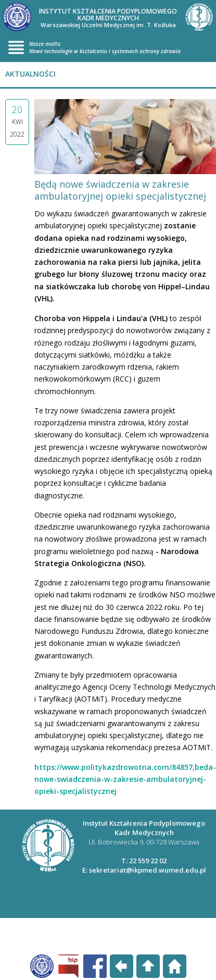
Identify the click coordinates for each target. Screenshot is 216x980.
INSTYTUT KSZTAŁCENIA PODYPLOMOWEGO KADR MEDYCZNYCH (108, 18)
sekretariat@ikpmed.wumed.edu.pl (148, 870)
